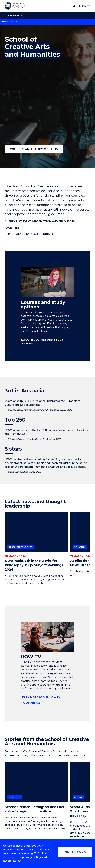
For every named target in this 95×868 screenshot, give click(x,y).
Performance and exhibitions (27, 234)
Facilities (12, 228)
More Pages (11, 22)
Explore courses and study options (42, 342)
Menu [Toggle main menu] (85, 6)
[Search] (74, 6)
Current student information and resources (40, 222)
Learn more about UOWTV (40, 697)
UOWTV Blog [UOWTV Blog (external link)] (30, 703)
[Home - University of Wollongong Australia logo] (17, 6)
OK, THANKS (75, 852)
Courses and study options (34, 149)
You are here (12, 15)
